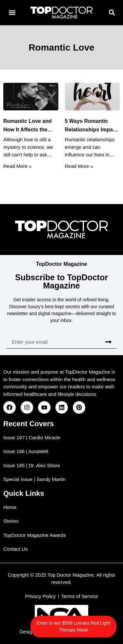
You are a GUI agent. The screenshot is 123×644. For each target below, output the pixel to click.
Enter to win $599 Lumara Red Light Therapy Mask (73, 626)
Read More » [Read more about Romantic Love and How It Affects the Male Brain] (18, 166)
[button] (12, 13)
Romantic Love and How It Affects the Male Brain (28, 129)
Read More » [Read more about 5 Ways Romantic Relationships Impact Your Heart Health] (79, 166)
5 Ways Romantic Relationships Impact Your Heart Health (91, 129)
